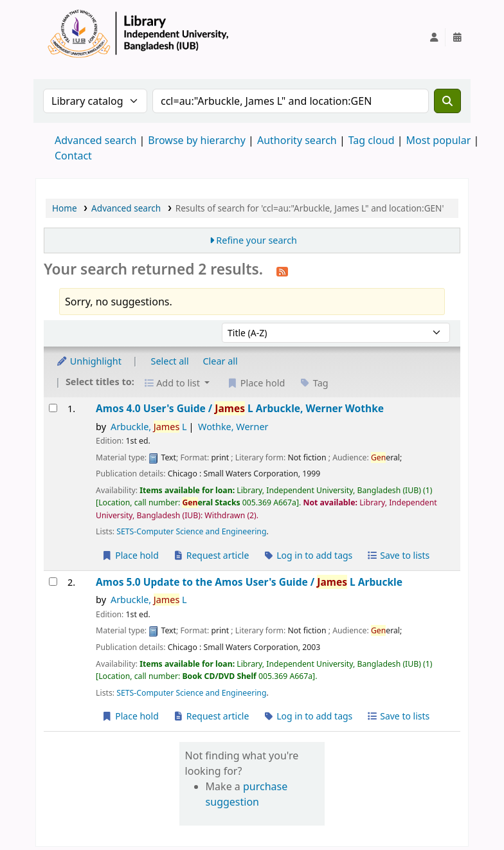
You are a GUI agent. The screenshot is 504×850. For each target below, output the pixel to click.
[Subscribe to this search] (282, 271)
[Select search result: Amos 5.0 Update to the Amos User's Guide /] (53, 582)
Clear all (221, 361)
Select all (170, 361)
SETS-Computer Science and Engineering (191, 531)
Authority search (297, 140)
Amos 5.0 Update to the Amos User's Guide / (249, 582)
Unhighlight (89, 361)
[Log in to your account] (434, 37)
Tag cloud (372, 140)
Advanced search (95, 140)
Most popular (439, 140)
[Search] (447, 101)
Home (65, 208)
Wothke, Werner (233, 427)
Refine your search (256, 240)
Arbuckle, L (149, 427)
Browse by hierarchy (197, 140)
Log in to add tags (308, 555)
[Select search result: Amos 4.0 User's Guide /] (53, 408)
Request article (211, 555)
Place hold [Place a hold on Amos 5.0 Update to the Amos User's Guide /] (130, 716)
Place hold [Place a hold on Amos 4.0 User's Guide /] (130, 555)
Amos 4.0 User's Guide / (240, 409)
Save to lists (398, 555)
